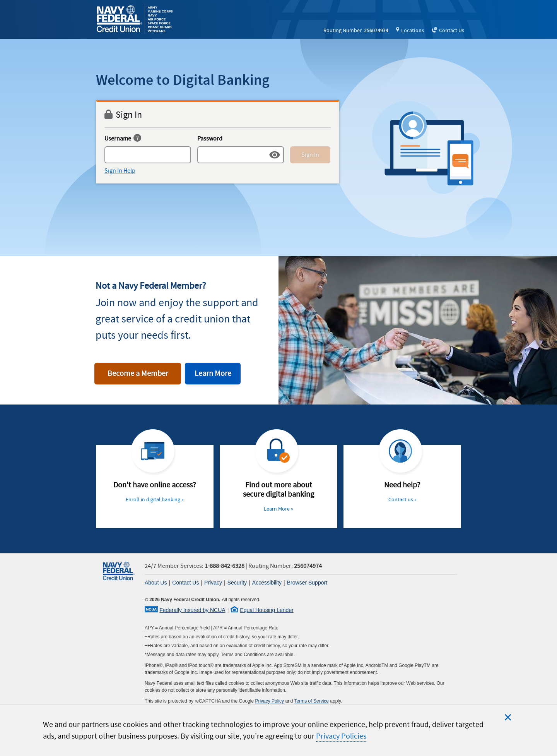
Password (210, 139)
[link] (136, 20)
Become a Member (138, 374)
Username (118, 139)
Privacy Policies (341, 736)
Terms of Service (312, 701)
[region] (278, 730)
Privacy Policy (269, 701)
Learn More (213, 374)
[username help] (137, 139)
